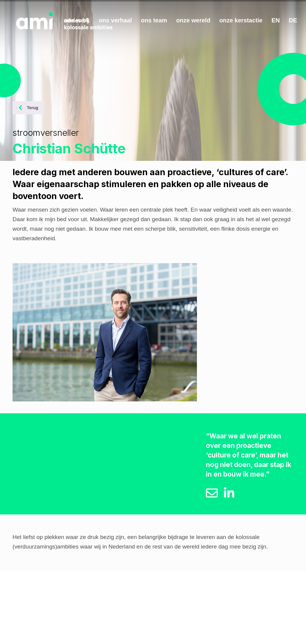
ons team (154, 20)
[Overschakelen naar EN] (276, 21)
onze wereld (193, 20)
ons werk (77, 20)
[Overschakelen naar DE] (293, 21)
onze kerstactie (241, 20)
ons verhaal (115, 20)
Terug (28, 108)
